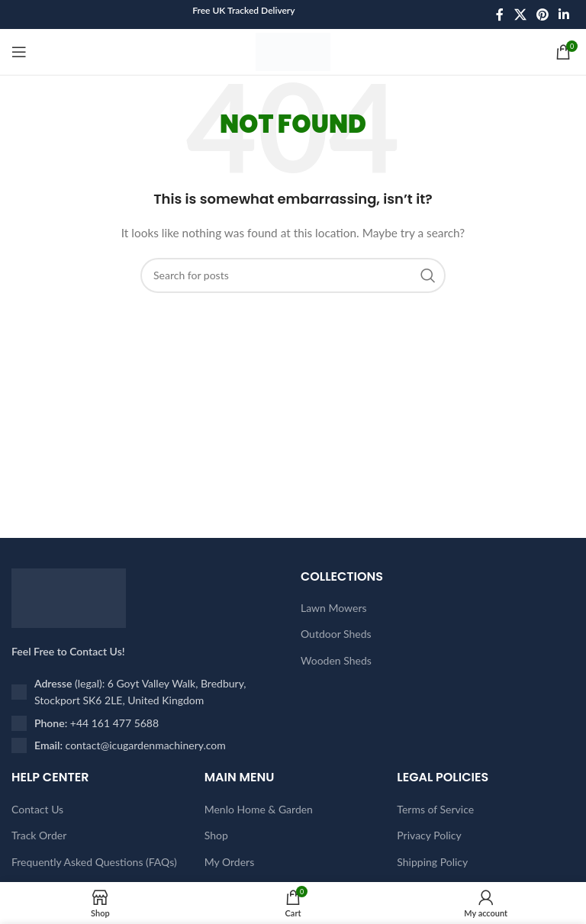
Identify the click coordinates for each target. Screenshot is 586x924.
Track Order (39, 835)
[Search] (293, 275)
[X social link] (520, 14)
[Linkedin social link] (564, 14)
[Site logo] (293, 51)
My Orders (230, 862)
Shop (216, 835)
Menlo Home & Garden (259, 809)
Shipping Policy (432, 862)
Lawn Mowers (334, 608)
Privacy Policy (429, 835)
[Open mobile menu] (19, 52)
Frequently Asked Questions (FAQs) (94, 862)
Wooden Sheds (336, 660)
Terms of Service (435, 809)
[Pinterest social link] (542, 14)
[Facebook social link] (500, 14)
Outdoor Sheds (336, 634)
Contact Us (37, 809)
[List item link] (148, 723)
